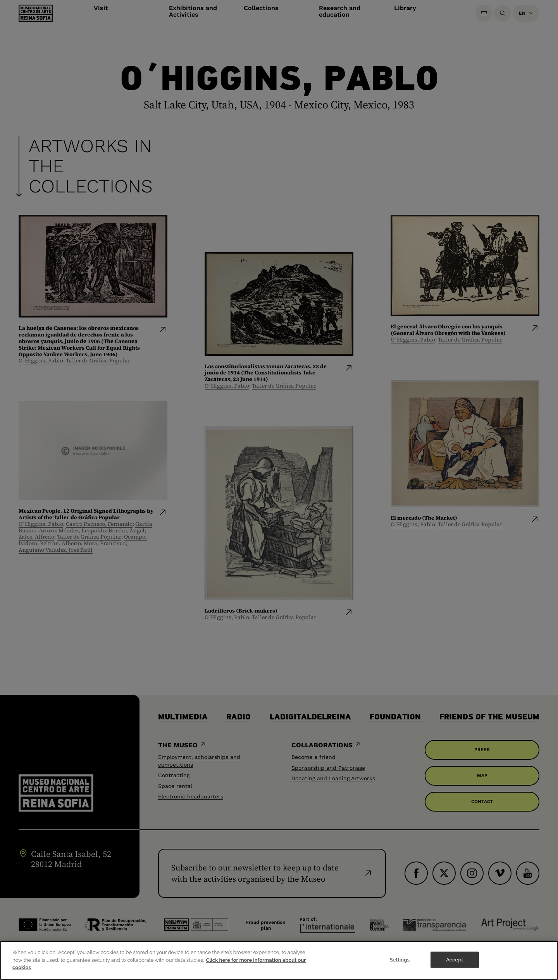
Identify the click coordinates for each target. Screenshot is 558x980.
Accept (455, 969)
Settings (400, 969)
